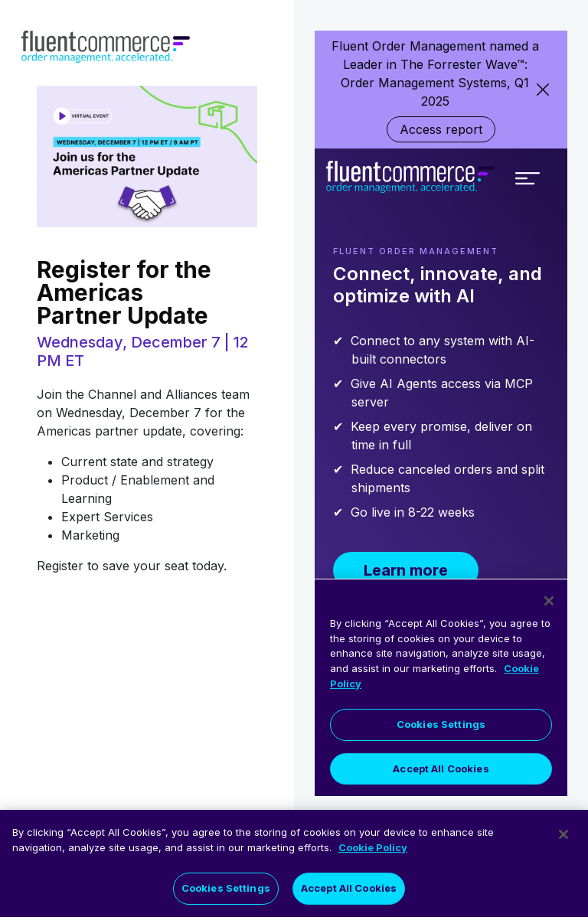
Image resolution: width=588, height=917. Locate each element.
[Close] (563, 837)
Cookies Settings (226, 890)
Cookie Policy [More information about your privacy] (373, 850)
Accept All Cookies (349, 890)
